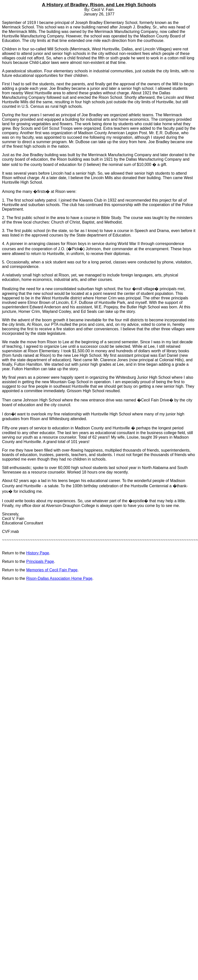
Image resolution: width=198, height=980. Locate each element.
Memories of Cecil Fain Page (52, 570)
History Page (38, 553)
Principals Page (40, 561)
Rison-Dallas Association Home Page (59, 578)
